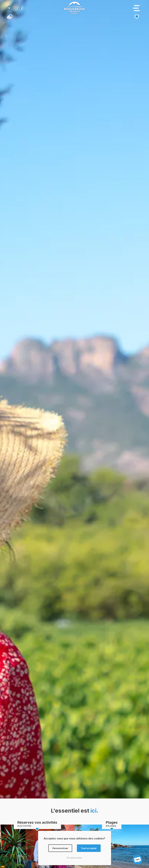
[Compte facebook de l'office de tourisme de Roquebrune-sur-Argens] (22, 9)
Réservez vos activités (37, 822)
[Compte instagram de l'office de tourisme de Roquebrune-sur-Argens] (15, 9)
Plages (112, 822)
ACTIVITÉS (25, 826)
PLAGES (112, 826)
